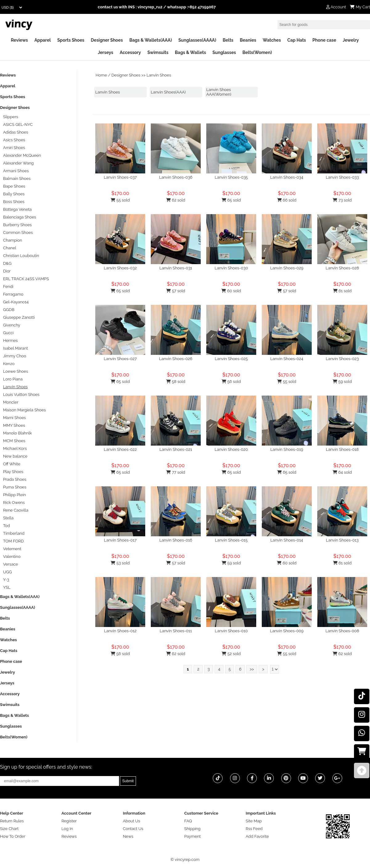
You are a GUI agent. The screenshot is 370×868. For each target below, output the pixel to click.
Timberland (14, 533)
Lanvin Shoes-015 (231, 540)
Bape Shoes (14, 186)
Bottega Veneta (17, 209)
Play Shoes (13, 472)
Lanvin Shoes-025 (231, 359)
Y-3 (6, 580)
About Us (131, 821)
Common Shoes (18, 233)
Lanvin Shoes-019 (287, 449)
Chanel (10, 248)
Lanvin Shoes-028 (342, 268)
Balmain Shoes (17, 179)
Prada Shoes (15, 479)
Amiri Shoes (14, 148)
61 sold (342, 291)
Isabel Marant (16, 348)
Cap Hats (297, 40)
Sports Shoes (71, 40)
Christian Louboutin (21, 256)
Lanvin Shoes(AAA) (168, 92)
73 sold (342, 200)
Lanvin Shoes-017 (120, 540)
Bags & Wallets (190, 52)
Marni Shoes (14, 418)
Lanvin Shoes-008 (342, 631)
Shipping (193, 829)
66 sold (287, 200)
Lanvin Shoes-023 (342, 359)
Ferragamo (13, 294)
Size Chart (9, 829)
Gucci (8, 333)
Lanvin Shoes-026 (176, 359)
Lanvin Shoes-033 (342, 177)
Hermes (10, 341)
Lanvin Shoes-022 (120, 449)
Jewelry (351, 40)
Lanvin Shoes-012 (120, 631)
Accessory (130, 52)
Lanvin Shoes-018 (342, 449)
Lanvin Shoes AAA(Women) (219, 92)
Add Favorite (257, 836)
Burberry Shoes (17, 225)
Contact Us (133, 829)
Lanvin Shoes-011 (176, 631)
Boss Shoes (14, 202)
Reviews (19, 40)
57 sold (176, 291)
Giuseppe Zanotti (19, 317)
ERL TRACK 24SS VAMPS (26, 279)
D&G (7, 263)
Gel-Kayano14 (16, 302)
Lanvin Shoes (159, 75)
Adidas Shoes (16, 132)
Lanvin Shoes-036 (176, 177)
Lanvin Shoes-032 (120, 268)
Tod (6, 526)
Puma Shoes (15, 487)
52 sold (231, 654)
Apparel (42, 40)
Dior (7, 271)
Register (69, 821)
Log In (67, 829)
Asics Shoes (14, 140)
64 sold (342, 472)
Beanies (248, 40)
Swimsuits (158, 52)
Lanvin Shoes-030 (231, 268)
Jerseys (105, 52)
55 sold (120, 200)
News (128, 836)
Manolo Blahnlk (17, 433)
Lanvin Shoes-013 (342, 540)
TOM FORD (13, 541)
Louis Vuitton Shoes (21, 395)
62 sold (176, 200)
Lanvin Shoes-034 (287, 177)
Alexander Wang (18, 163)
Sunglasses (224, 52)
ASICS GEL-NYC (18, 125)
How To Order (13, 836)
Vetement (12, 549)
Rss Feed (254, 829)
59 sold (342, 382)
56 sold (231, 382)
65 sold (231, 200)
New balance (15, 456)
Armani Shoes (16, 171)
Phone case (324, 40)
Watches (272, 40)
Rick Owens (14, 503)
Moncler (11, 402)
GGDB (9, 310)
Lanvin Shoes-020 (231, 449)
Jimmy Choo (15, 356)
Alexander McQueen (22, 155)
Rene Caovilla (16, 510)
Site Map (254, 821)
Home (101, 75)
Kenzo (9, 364)
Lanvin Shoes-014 (287, 540)
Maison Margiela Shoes (25, 410)
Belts (228, 40)
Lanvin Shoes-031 (176, 268)
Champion (13, 240)
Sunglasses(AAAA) (197, 40)
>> (252, 669)
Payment (193, 836)
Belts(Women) (257, 52)
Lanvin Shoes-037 (120, 177)
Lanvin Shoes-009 (287, 631)
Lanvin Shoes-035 (231, 177)
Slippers (11, 117)
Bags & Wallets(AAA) (150, 40)
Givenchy (12, 325)
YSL (7, 587)
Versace (10, 564)
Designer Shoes (107, 40)
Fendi (8, 287)
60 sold (231, 291)
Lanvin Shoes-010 (231, 631)
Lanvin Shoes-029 (287, 268)
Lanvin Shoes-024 (287, 359)
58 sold (176, 382)
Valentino (12, 557)
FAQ (188, 821)
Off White (12, 464)
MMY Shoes (14, 425)
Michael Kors (15, 449)
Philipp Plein (14, 495)
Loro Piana (13, 379)
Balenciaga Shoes (20, 217)
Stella (8, 518)
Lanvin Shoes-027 (120, 359)
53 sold (120, 563)
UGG (7, 572)
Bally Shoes (14, 194)
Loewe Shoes (16, 371)
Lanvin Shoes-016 (176, 540)
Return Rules (12, 821)
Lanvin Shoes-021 (176, 449)
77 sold (176, 472)
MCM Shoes (14, 441)
